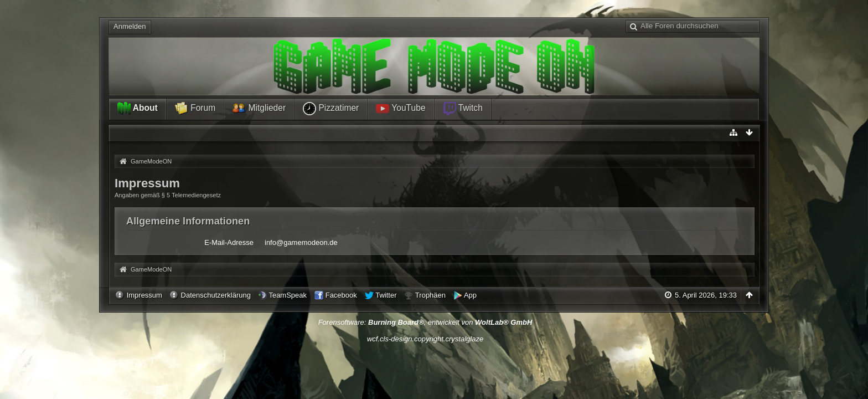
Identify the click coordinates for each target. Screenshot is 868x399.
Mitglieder (259, 109)
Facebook (341, 295)
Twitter (386, 295)
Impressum (144, 295)
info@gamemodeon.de (301, 242)
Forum (195, 109)
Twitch (463, 109)
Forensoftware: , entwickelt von (425, 322)
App (470, 295)
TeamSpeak (288, 295)
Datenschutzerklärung (216, 295)
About (138, 109)
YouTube (401, 109)
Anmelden (130, 26)
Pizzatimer (331, 109)
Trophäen (430, 295)
